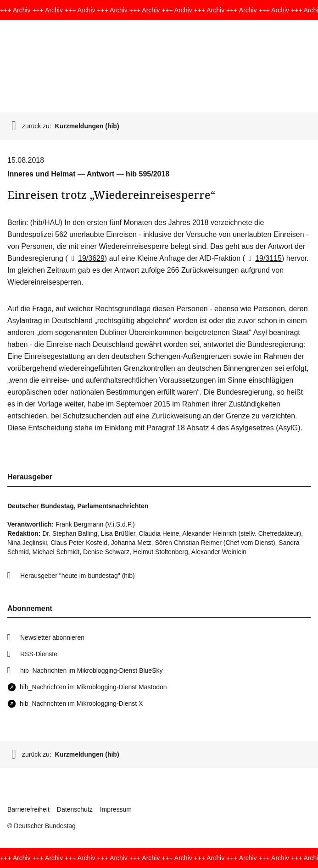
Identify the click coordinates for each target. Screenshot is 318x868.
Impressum (116, 809)
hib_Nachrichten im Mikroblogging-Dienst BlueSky (91, 670)
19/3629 (86, 258)
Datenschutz (75, 809)
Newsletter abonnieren (52, 637)
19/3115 (263, 258)
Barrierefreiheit (28, 809)
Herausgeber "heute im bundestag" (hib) (78, 576)
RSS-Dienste (39, 654)
